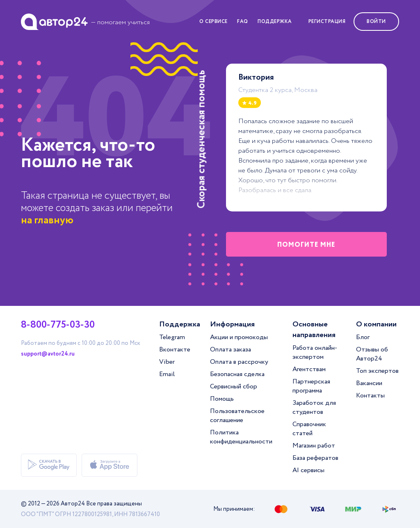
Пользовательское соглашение (237, 416)
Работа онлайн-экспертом (315, 352)
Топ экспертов (377, 371)
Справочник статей (309, 429)
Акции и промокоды (239, 337)
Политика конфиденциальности (241, 437)
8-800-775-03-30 (58, 325)
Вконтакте (175, 350)
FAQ (243, 22)
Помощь (222, 399)
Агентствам (309, 369)
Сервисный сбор (234, 387)
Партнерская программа (311, 386)
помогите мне (306, 245)
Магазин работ (314, 446)
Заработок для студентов (314, 407)
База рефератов (315, 458)
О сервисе (213, 22)
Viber (167, 362)
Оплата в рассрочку (239, 362)
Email (167, 374)
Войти (376, 22)
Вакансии (369, 383)
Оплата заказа (231, 350)
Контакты (370, 396)
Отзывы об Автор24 (372, 354)
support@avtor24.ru (48, 354)
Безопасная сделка (237, 374)
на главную (47, 220)
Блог (363, 337)
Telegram (172, 337)
